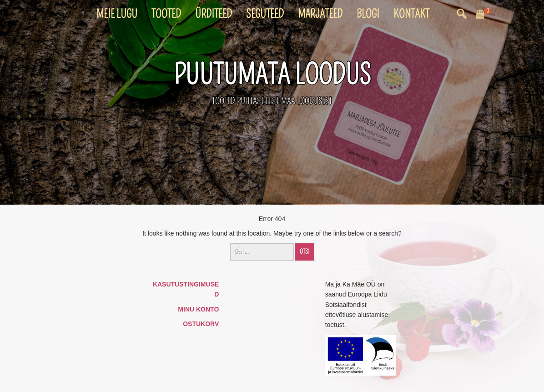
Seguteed (265, 14)
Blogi (368, 14)
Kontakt (411, 14)
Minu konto (198, 309)
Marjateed (320, 14)
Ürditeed (214, 14)
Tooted (166, 14)
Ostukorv (201, 324)
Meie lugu (117, 14)
